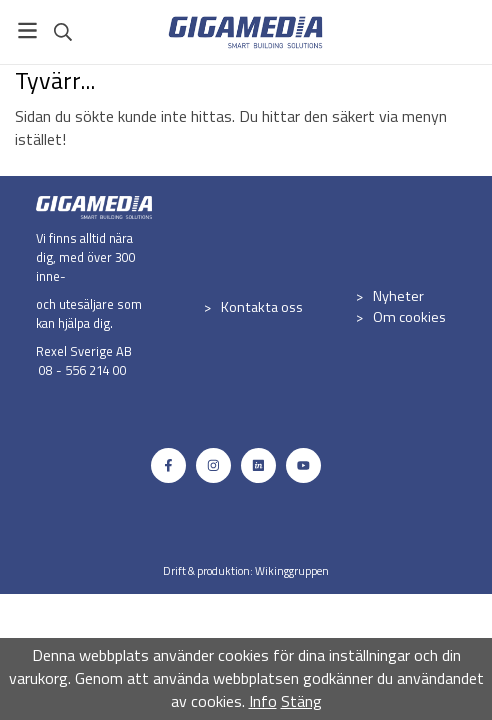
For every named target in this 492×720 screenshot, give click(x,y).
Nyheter (398, 296)
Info (263, 701)
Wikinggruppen (292, 570)
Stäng (301, 701)
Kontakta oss (262, 307)
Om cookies (409, 317)
